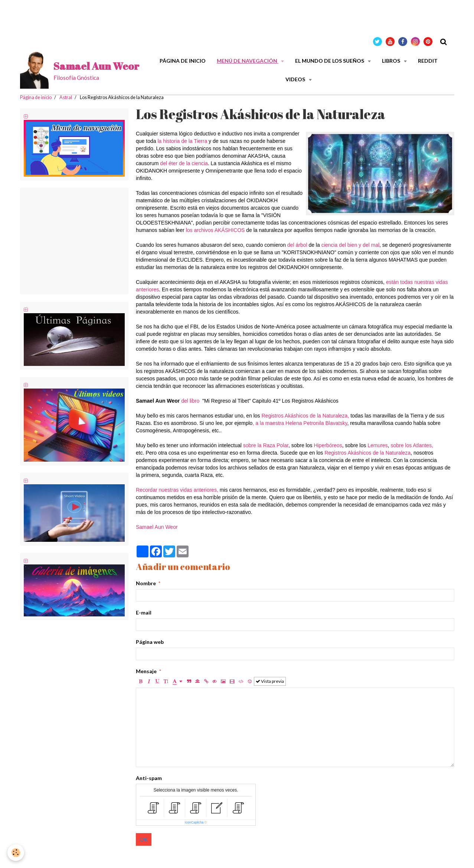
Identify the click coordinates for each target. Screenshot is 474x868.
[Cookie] (16, 853)
